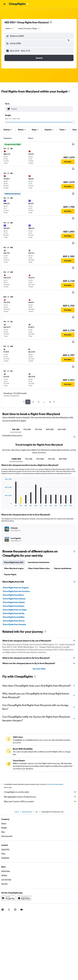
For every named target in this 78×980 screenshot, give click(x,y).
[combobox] (10, 28)
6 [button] (50, 402)
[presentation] (51, 22)
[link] (9, 910)
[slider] (74, 122)
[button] (4, 4)
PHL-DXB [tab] (27, 429)
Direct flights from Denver (14, 621)
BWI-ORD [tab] (62, 429)
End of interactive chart (3, 504)
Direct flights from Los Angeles (16, 588)
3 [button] (38, 402)
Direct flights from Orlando (14, 599)
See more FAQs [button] (39, 669)
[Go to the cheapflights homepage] (19, 4)
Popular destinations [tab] (63, 568)
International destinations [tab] (39, 562)
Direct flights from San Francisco (16, 591)
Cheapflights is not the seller (40, 792)
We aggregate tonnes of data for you (40, 797)
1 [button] (28, 402)
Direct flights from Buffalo (14, 617)
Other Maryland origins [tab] (14, 568)
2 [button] (33, 402)
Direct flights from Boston (14, 606)
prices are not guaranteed (55, 784)
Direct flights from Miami (13, 595)
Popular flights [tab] (10, 574)
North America (27, 812)
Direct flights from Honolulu (14, 624)
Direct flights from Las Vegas (15, 610)
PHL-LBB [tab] (16, 429)
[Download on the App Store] (24, 898)
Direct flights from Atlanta (14, 602)
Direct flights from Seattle (14, 613)
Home (17, 812)
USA (36, 812)
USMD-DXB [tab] (16, 459)
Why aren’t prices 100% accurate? (40, 801)
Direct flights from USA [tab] (14, 562)
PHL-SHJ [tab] (38, 429)
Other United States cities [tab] (39, 568)
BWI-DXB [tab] (50, 429)
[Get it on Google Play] (8, 898)
